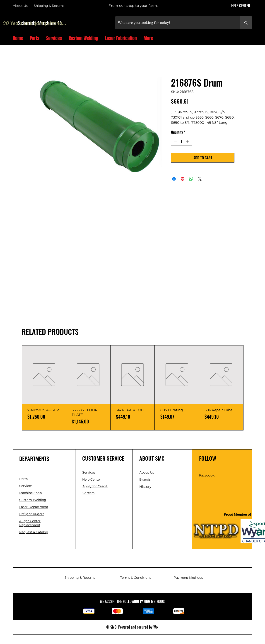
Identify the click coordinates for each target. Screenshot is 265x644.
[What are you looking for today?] (174, 23)
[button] (250, 39)
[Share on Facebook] (174, 179)
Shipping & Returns (80, 578)
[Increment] (188, 141)
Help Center (92, 479)
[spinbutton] (181, 141)
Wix (156, 627)
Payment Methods (188, 578)
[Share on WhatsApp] (191, 179)
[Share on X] (200, 179)
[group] (132, 388)
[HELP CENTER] (241, 6)
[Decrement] (175, 141)
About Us (20, 6)
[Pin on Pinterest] (183, 179)
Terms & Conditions (136, 578)
